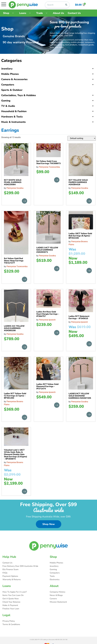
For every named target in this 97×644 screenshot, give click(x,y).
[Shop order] (82, 138)
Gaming (6, 101)
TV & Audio (8, 106)
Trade (43, 13)
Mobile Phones (10, 74)
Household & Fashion (14, 111)
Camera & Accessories (14, 79)
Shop (9, 13)
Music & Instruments (13, 122)
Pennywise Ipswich (47, 320)
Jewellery (7, 69)
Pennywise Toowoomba (49, 167)
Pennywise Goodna (15, 188)
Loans (26, 13)
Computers (8, 85)
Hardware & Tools (12, 117)
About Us (58, 13)
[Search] (66, 5)
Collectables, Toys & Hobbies (19, 95)
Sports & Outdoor (12, 90)
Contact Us (74, 13)
